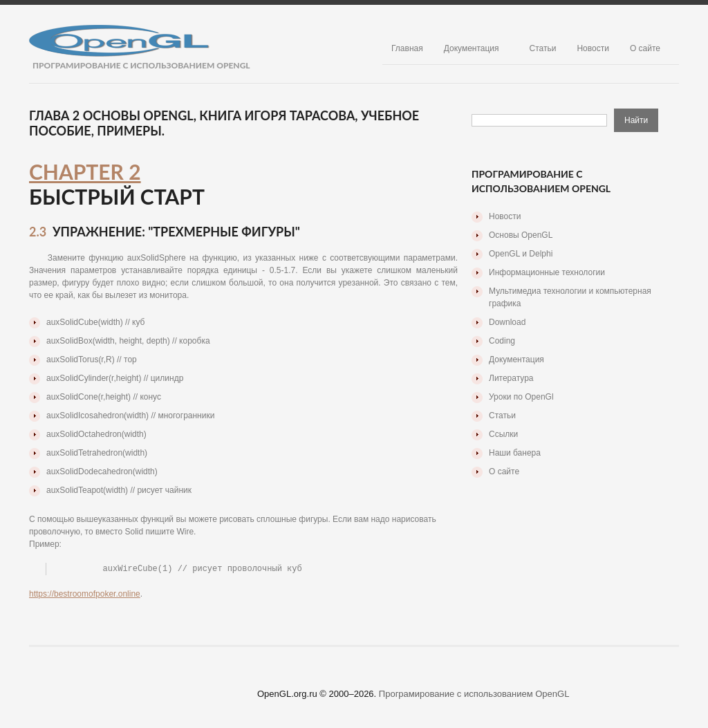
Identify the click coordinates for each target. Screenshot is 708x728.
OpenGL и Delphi (521, 254)
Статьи (543, 48)
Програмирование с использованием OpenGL (474, 694)
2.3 (38, 232)
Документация (472, 48)
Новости (593, 48)
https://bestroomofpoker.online (85, 594)
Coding (502, 341)
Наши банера (515, 453)
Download (507, 322)
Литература (511, 378)
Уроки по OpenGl (521, 397)
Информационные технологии (547, 272)
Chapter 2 (85, 171)
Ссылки (503, 434)
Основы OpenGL (521, 235)
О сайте (645, 48)
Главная (407, 48)
